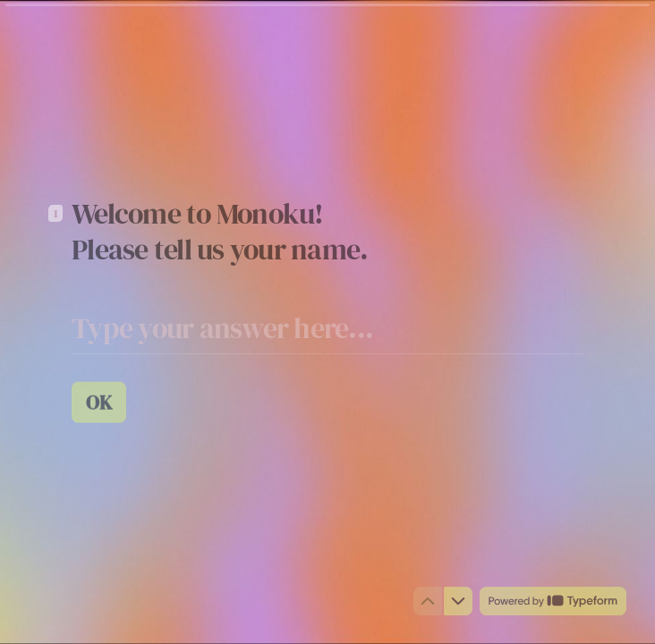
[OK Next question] (99, 402)
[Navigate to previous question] (428, 601)
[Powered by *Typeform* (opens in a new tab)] (553, 601)
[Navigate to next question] (458, 601)
